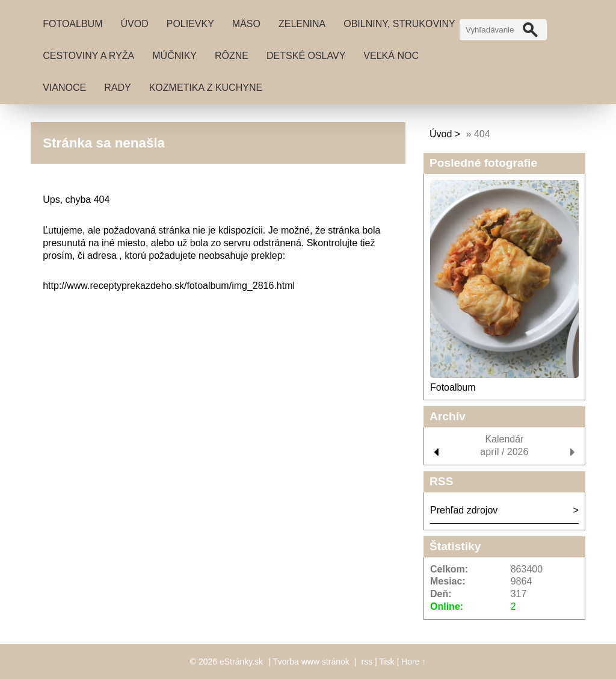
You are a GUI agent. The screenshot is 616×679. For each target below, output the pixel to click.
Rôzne (232, 56)
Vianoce (64, 88)
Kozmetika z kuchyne (206, 88)
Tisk (387, 662)
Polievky (190, 24)
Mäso (246, 24)
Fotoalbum (72, 24)
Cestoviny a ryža (88, 56)
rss (367, 662)
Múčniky (174, 56)
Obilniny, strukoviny (399, 24)
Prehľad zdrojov (464, 510)
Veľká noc (391, 56)
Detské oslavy (306, 56)
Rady (117, 88)
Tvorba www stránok (311, 662)
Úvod (134, 24)
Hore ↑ (414, 662)
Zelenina (302, 24)
